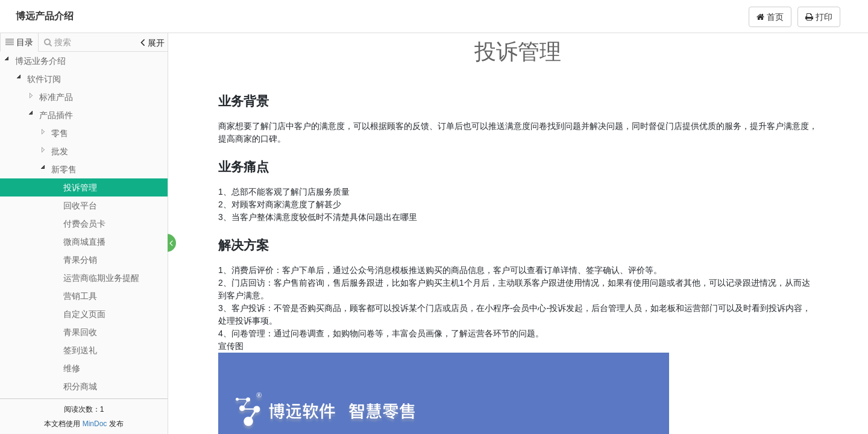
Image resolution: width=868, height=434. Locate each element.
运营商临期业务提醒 (101, 278)
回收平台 (80, 206)
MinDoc (95, 424)
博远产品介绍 (45, 16)
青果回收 (80, 332)
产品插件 (56, 115)
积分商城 (80, 386)
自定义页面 (84, 314)
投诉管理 (80, 187)
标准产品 (56, 97)
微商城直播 (84, 242)
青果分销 (80, 260)
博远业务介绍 (40, 61)
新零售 (64, 169)
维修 (72, 368)
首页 (770, 17)
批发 (60, 151)
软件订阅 (44, 79)
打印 (819, 17)
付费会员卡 (84, 224)
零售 (60, 133)
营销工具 (80, 296)
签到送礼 (80, 350)
